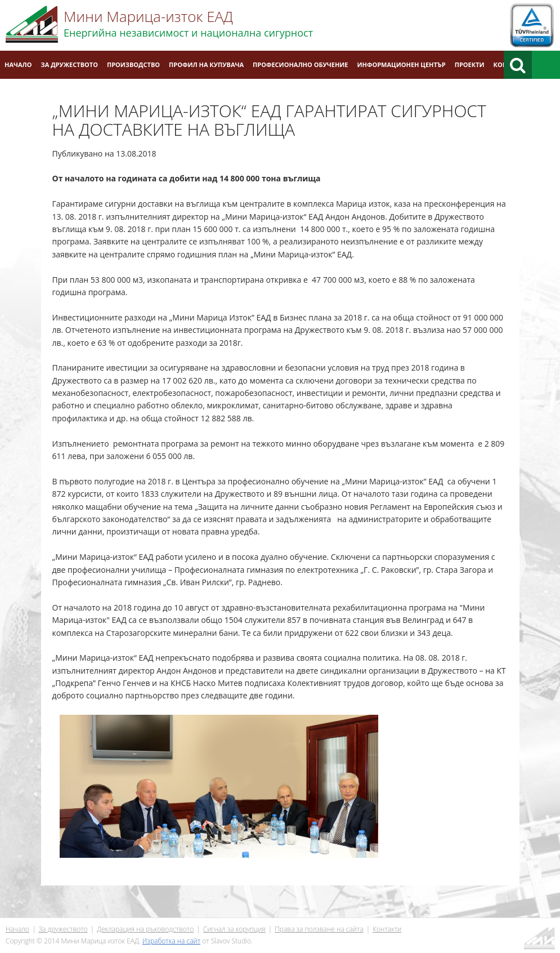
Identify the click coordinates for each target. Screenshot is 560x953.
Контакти (387, 929)
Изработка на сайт (171, 941)
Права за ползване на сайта (319, 929)
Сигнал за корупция (234, 929)
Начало (18, 64)
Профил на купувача (206, 64)
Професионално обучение (300, 64)
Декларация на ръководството (145, 929)
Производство (133, 64)
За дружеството (70, 64)
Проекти (470, 64)
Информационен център (402, 64)
